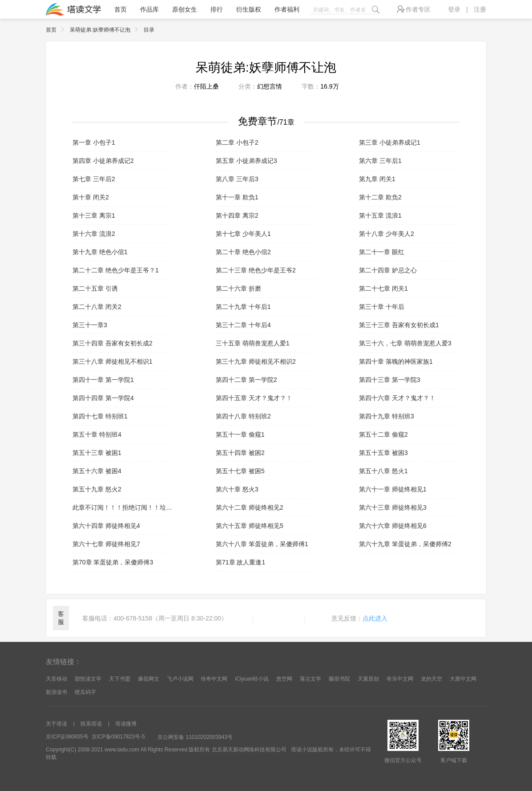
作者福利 (287, 9)
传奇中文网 (214, 679)
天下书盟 (120, 679)
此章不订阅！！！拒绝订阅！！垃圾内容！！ (123, 507)
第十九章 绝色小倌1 (100, 252)
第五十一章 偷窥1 (240, 434)
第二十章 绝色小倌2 (243, 252)
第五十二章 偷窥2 (383, 434)
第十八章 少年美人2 (387, 234)
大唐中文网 (463, 679)
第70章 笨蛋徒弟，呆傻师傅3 (113, 562)
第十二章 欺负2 (380, 197)
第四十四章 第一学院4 (103, 398)
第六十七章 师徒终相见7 (106, 544)
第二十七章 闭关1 (383, 288)
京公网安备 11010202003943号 (195, 737)
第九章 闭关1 (377, 179)
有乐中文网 (400, 679)
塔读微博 (126, 724)
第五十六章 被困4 (97, 471)
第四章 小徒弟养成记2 (103, 161)
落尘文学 (310, 679)
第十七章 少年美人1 (243, 234)
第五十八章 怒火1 (383, 471)
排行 (217, 9)
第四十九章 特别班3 (387, 416)
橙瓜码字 (85, 692)
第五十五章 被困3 (383, 453)
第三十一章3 (90, 325)
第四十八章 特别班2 (243, 416)
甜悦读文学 (88, 679)
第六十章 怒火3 (237, 489)
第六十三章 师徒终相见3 (393, 507)
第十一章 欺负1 (237, 197)
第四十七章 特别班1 (100, 416)
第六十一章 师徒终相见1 (393, 489)
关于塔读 (56, 724)
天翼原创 (368, 679)
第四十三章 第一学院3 (390, 380)
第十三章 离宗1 (94, 215)
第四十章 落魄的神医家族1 (396, 361)
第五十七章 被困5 (240, 471)
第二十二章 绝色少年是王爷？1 (116, 270)
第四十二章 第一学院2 (246, 380)
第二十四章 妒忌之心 (388, 270)
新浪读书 (56, 692)
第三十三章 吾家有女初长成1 (399, 325)
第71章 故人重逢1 (240, 562)
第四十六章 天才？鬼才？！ (397, 398)
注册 (480, 9)
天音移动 (56, 679)
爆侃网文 (149, 679)
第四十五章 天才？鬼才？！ (254, 398)
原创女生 (185, 9)
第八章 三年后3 (237, 179)
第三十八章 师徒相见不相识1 (113, 361)
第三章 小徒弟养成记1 (390, 142)
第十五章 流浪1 (380, 215)
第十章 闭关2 (91, 197)
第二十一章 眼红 (382, 252)
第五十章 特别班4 (97, 434)
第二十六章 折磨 (238, 288)
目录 (149, 30)
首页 (121, 9)
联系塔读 (91, 724)
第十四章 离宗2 (237, 215)
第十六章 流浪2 (94, 234)
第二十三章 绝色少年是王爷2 (256, 270)
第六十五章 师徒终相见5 (250, 526)
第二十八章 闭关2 (97, 307)
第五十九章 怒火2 (97, 489)
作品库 (149, 9)
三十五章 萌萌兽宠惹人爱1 (253, 343)
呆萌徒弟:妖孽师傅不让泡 (106, 30)
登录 (454, 9)
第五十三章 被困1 (97, 453)
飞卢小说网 (180, 679)
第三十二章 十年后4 (243, 325)
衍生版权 (249, 9)
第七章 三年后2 (94, 179)
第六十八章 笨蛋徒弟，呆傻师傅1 (262, 544)
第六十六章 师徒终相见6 (393, 526)
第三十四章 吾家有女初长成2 (113, 343)
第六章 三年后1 (380, 161)
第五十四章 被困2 (240, 453)
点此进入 (375, 618)
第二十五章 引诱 (95, 288)
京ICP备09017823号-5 (118, 737)
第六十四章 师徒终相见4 (106, 526)
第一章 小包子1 (94, 142)
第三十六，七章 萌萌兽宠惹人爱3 (405, 343)
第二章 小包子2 (237, 142)
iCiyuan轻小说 (252, 679)
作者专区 (414, 9)
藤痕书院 (339, 679)
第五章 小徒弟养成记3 (246, 161)
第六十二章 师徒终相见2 (250, 507)
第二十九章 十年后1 (243, 307)
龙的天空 (431, 679)
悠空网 (284, 679)
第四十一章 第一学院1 (103, 380)
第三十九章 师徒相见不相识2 (256, 361)
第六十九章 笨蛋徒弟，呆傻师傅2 (405, 544)
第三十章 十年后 (382, 307)
